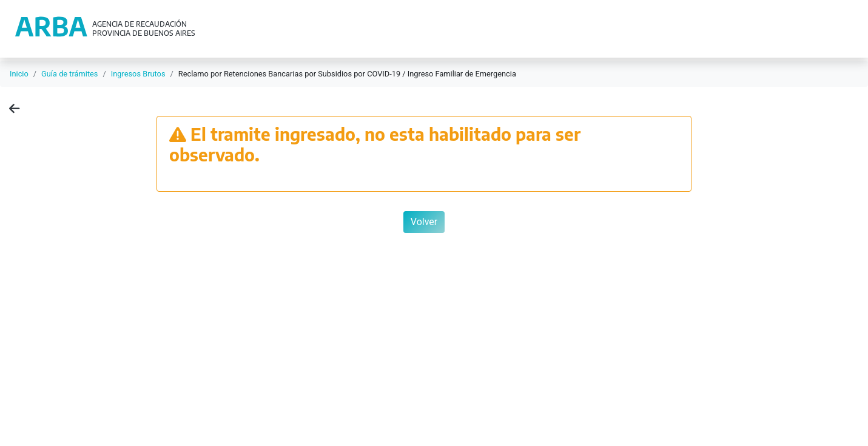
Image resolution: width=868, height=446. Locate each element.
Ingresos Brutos (138, 74)
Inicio (19, 74)
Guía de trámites (69, 74)
